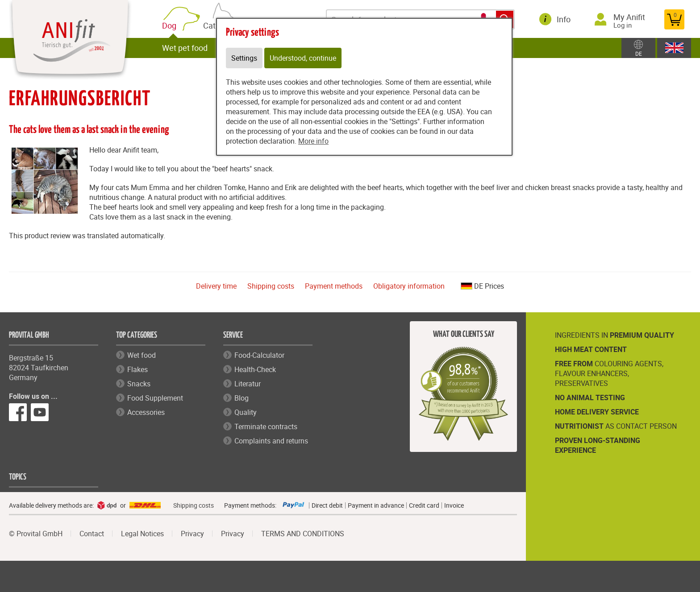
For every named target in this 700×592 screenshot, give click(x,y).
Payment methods (334, 286)
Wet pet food (185, 48)
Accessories (146, 412)
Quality (246, 412)
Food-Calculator (259, 355)
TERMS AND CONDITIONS (303, 534)
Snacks (139, 384)
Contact (92, 534)
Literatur (248, 384)
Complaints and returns (271, 441)
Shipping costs (271, 286)
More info (313, 141)
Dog (171, 26)
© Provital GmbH (36, 534)
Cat (211, 24)
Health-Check (255, 369)
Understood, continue (303, 58)
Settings (244, 58)
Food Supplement (155, 398)
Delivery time (216, 286)
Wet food (142, 355)
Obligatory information (409, 286)
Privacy (192, 534)
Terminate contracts (266, 426)
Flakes (137, 369)
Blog (242, 398)
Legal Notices (142, 534)
